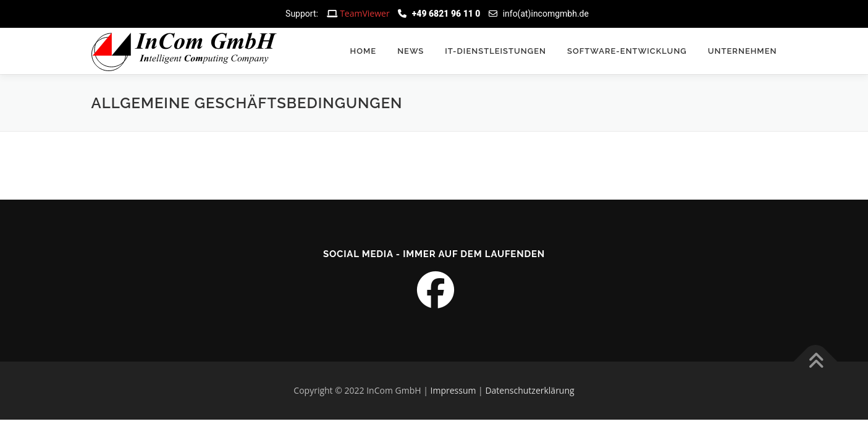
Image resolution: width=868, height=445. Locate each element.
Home (364, 51)
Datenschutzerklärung (529, 390)
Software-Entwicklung (627, 51)
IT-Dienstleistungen (495, 51)
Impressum (453, 390)
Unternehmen (743, 51)
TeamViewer (365, 13)
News (411, 51)
